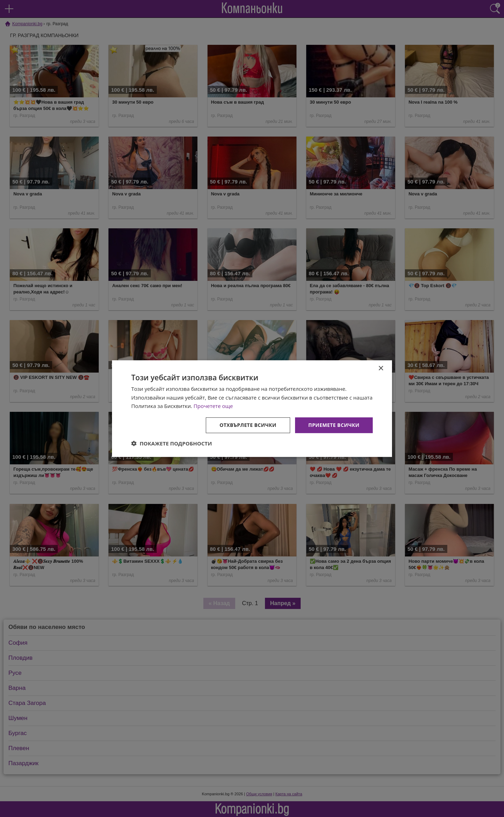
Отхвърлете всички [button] (248, 425)
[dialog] (252, 408)
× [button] (381, 368)
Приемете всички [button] (334, 425)
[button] (172, 443)
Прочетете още (213, 406)
